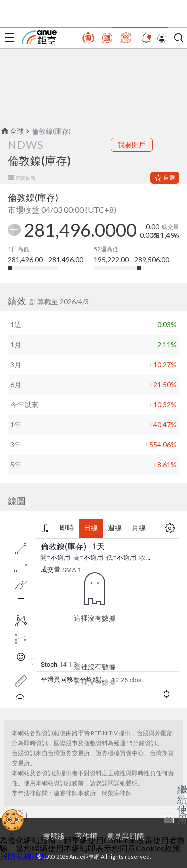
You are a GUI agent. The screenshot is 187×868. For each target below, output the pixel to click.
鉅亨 (39, 37)
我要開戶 (132, 145)
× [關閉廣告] (169, 818)
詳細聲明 (126, 783)
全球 (12, 131)
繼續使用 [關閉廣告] (182, 804)
